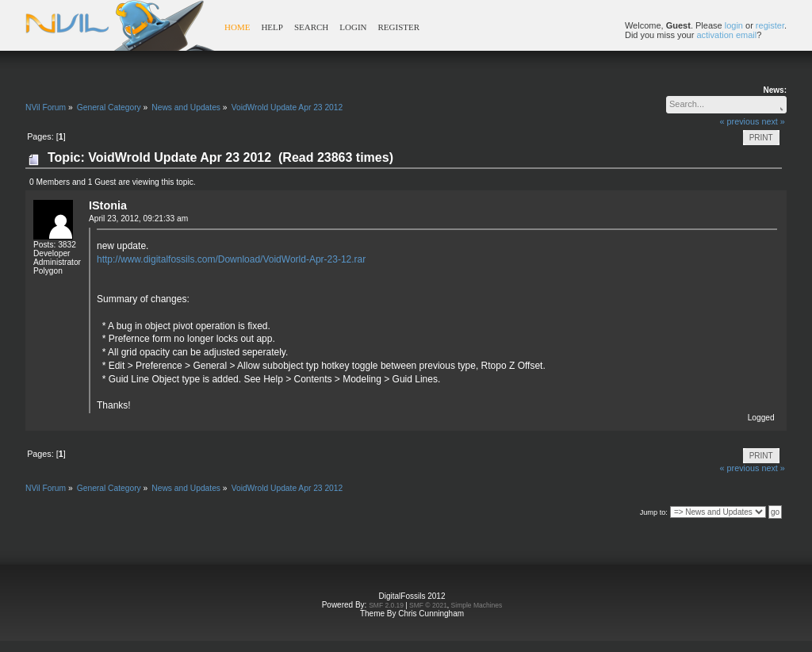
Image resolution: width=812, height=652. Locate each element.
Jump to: (654, 512)
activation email (726, 35)
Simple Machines (477, 605)
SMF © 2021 (428, 605)
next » (773, 121)
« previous (740, 121)
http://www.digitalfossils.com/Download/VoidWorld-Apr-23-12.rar (231, 259)
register (770, 25)
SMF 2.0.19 (386, 605)
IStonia (108, 205)
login (734, 25)
